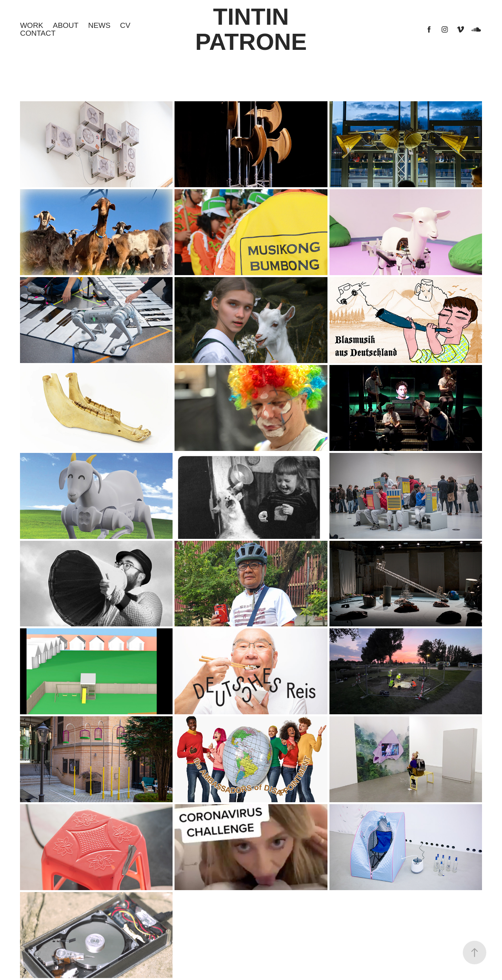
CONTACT (38, 33)
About (66, 25)
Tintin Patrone (251, 29)
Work (32, 25)
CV (125, 25)
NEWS (99, 25)
